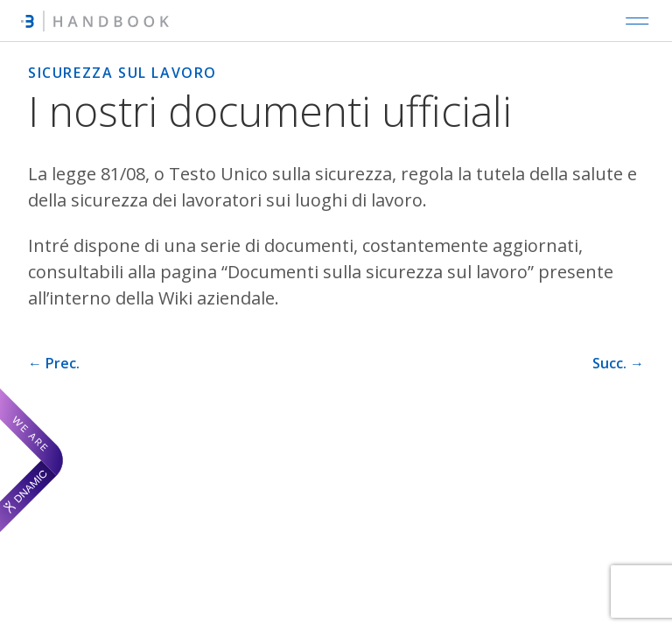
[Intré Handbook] (95, 21)
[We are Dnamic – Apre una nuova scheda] (31, 460)
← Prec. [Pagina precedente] (54, 363)
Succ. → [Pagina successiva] (618, 363)
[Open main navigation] (637, 21)
